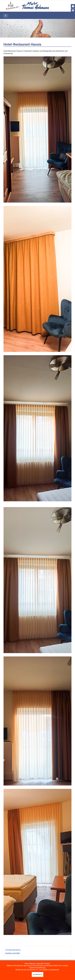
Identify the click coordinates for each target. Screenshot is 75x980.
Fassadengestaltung (13, 950)
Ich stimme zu (37, 974)
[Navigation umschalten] (6, 16)
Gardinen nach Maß (13, 953)
